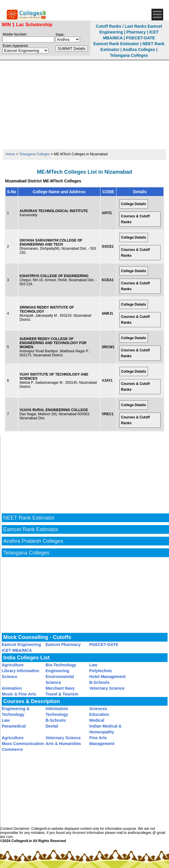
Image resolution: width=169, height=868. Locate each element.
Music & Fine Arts (19, 694)
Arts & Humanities (63, 744)
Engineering (57, 671)
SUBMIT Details (72, 49)
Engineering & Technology (16, 712)
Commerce (12, 749)
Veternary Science (107, 688)
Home (11, 154)
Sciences (98, 709)
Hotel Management (107, 677)
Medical (97, 720)
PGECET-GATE (141, 38)
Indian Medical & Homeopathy (105, 729)
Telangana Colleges (129, 55)
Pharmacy (136, 32)
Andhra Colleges (139, 50)
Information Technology (57, 712)
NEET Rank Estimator (29, 518)
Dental (52, 726)
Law (93, 665)
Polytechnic (101, 671)
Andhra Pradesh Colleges (33, 541)
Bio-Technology (61, 665)
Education (99, 714)
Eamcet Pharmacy (63, 645)
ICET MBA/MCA (17, 650)
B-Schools (99, 682)
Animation (12, 688)
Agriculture (13, 665)
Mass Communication (23, 744)
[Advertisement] (85, 104)
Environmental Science (60, 679)
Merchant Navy (60, 688)
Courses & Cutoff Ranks (136, 219)
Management (102, 744)
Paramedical (14, 726)
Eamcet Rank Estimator (116, 44)
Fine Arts (98, 738)
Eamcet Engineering (21, 645)
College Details (134, 204)
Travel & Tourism (62, 694)
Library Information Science (20, 674)
